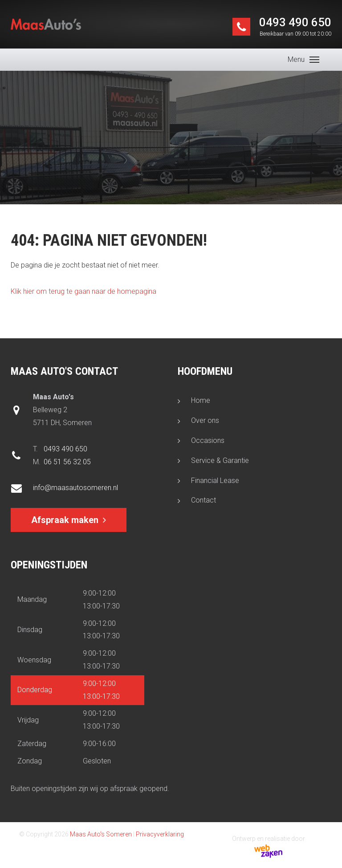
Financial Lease (215, 481)
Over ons (205, 420)
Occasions (208, 440)
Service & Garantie (220, 460)
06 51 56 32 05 (67, 462)
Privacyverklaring (160, 834)
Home (201, 400)
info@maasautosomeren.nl (75, 488)
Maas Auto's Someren (101, 834)
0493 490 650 (295, 27)
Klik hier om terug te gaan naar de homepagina (83, 291)
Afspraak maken (65, 520)
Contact (204, 500)
